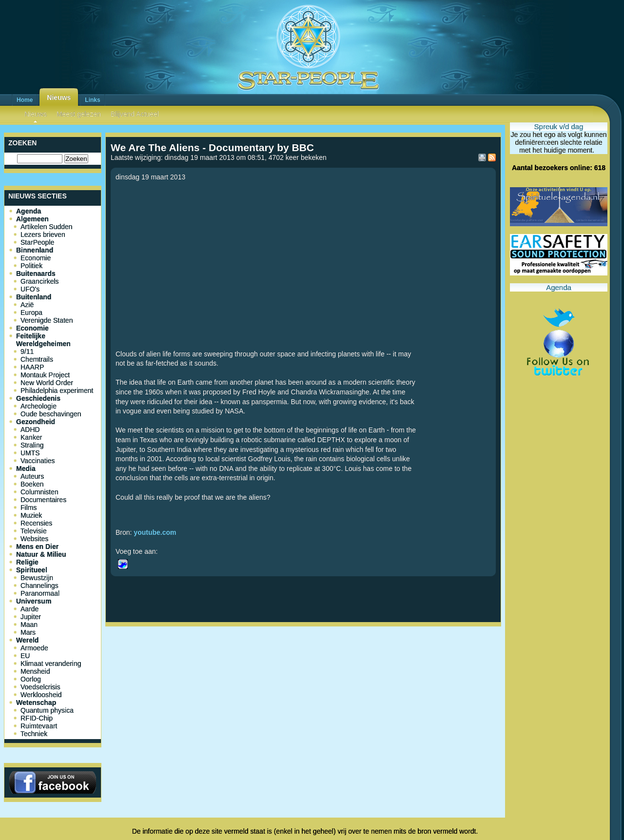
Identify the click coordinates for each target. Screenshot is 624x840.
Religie (27, 562)
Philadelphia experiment (57, 391)
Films (29, 508)
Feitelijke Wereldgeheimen (43, 340)
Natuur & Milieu (41, 554)
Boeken (32, 484)
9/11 (27, 352)
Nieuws (59, 98)
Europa (31, 313)
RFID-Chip (37, 718)
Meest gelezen (79, 114)
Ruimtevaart (39, 726)
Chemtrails (37, 359)
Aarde (29, 609)
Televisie (34, 531)
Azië (27, 305)
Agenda (29, 211)
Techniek (34, 734)
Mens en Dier (37, 547)
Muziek (31, 515)
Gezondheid (36, 422)
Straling (32, 445)
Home (25, 100)
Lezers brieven (43, 234)
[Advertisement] (303, 663)
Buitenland (34, 297)
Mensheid (35, 671)
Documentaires (43, 500)
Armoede (34, 648)
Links (92, 100)
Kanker (31, 437)
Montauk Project (45, 375)
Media (26, 469)
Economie (36, 258)
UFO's (30, 289)
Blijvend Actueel (135, 114)
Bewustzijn (37, 578)
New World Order (47, 383)
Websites (34, 539)
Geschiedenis (38, 398)
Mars (28, 632)
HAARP (32, 367)
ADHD (30, 430)
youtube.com (155, 532)
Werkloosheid (41, 695)
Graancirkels (40, 281)
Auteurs (32, 476)
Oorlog (31, 679)
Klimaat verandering (51, 664)
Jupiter (31, 617)
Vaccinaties (38, 461)
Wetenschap (36, 703)
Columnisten (39, 492)
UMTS (30, 453)
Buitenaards (36, 273)
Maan (29, 625)
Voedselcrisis (40, 687)
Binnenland (35, 250)
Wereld (27, 640)
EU (25, 656)
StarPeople (37, 242)
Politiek (31, 266)
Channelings (39, 586)
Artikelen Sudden (47, 227)
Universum (34, 601)
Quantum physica (47, 710)
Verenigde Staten (47, 320)
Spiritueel (32, 570)
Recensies (36, 523)
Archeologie (39, 406)
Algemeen (32, 219)
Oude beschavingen (51, 414)
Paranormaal (40, 593)
